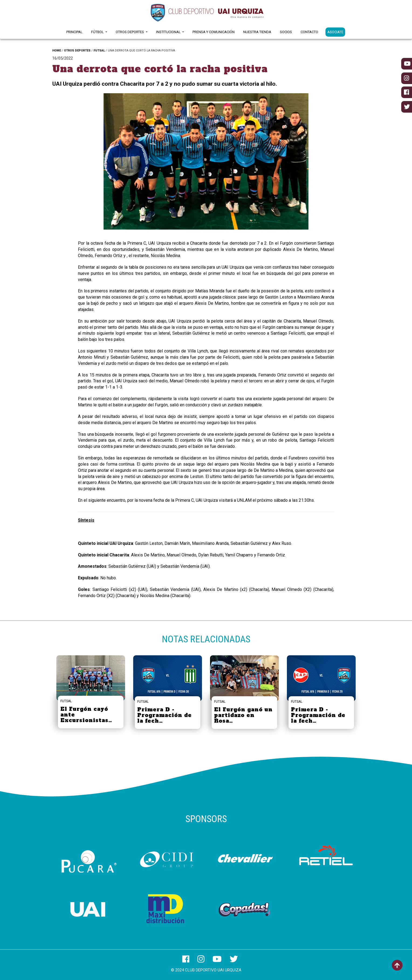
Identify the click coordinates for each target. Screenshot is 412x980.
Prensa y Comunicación (214, 32)
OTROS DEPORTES (77, 51)
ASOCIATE (335, 32)
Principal (74, 32)
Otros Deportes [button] (130, 32)
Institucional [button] (169, 32)
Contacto (309, 32)
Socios (286, 32)
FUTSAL (99, 51)
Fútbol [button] (98, 32)
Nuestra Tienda (257, 32)
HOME (57, 51)
